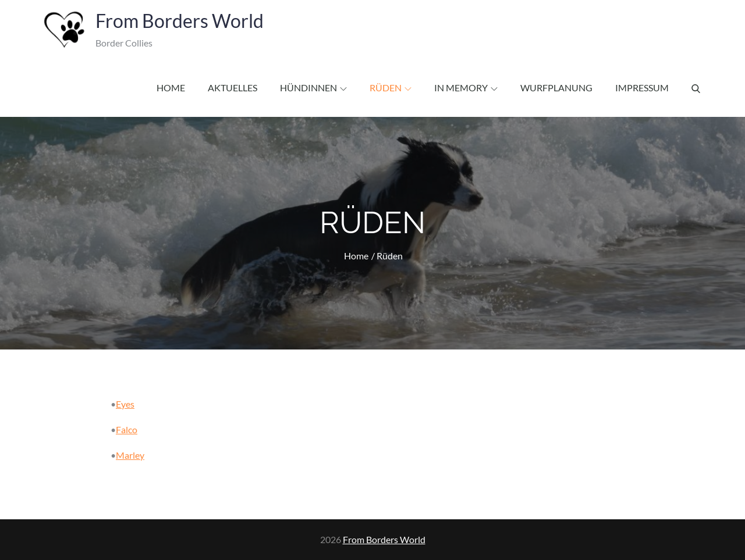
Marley (130, 455)
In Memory (466, 88)
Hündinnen (313, 88)
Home (171, 88)
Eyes (125, 404)
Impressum (642, 88)
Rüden (391, 88)
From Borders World (180, 21)
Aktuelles (233, 88)
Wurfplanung (556, 88)
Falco (127, 429)
